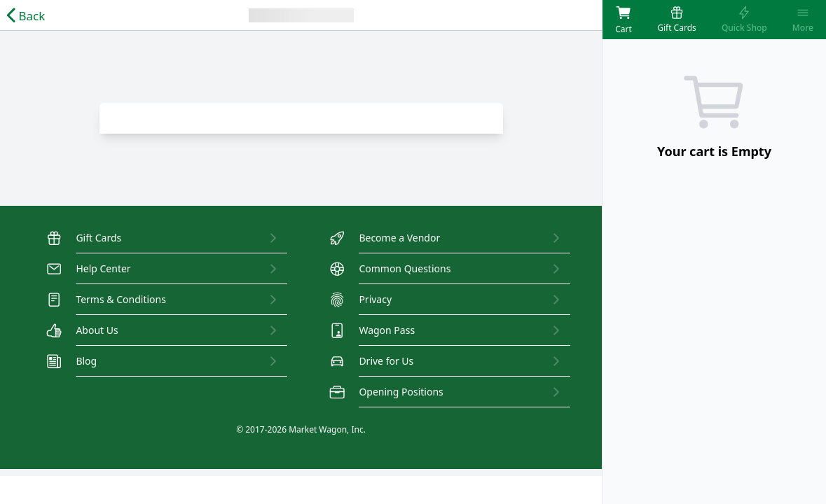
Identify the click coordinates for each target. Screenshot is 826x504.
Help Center (89, 269)
